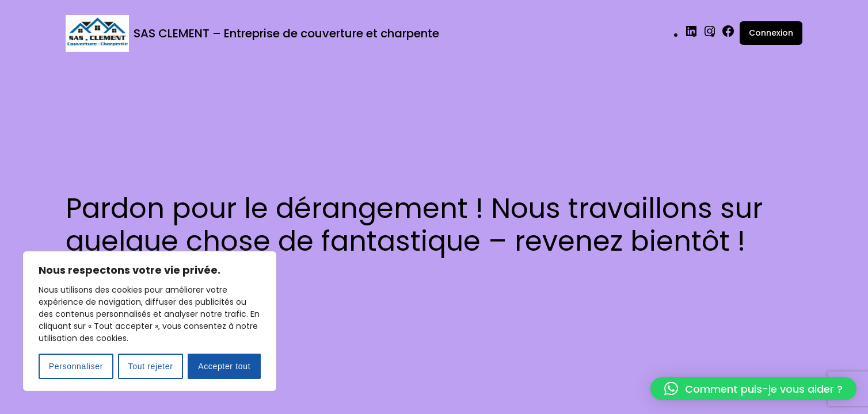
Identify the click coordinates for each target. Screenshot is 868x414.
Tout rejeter (151, 366)
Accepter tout (224, 366)
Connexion (771, 33)
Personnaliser (76, 366)
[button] (753, 389)
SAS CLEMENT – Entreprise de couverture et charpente (286, 33)
